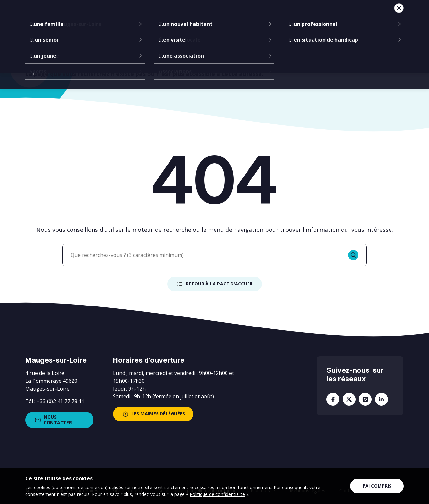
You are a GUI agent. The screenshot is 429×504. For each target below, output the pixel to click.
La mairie (123, 16)
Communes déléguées (176, 16)
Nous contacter (53, 420)
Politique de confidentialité (217, 494)
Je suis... (354, 16)
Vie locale (311, 16)
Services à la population (251, 16)
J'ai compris (377, 486)
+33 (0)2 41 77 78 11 (60, 401)
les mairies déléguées (153, 414)
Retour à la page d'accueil (215, 284)
